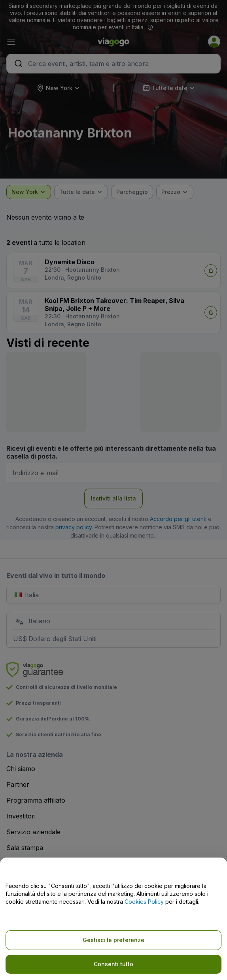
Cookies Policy (144, 902)
